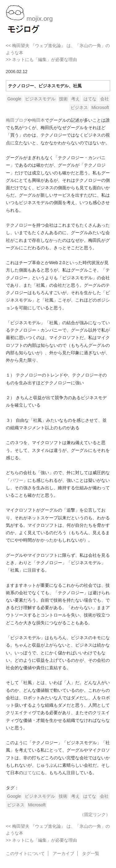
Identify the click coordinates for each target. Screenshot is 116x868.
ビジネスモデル (40, 99)
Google (14, 99)
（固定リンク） (95, 814)
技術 (63, 99)
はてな (90, 99)
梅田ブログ (17, 120)
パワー (17, 480)
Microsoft (100, 107)
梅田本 (38, 120)
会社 (105, 99)
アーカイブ (63, 853)
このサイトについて (25, 853)
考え (75, 99)
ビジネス (79, 107)
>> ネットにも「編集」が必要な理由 (41, 59)
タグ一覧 (91, 853)
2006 (11, 72)
